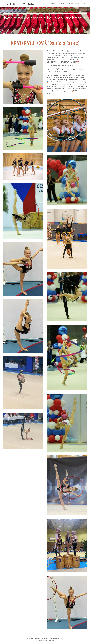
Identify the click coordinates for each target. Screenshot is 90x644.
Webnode (51, 641)
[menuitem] (54, 4)
